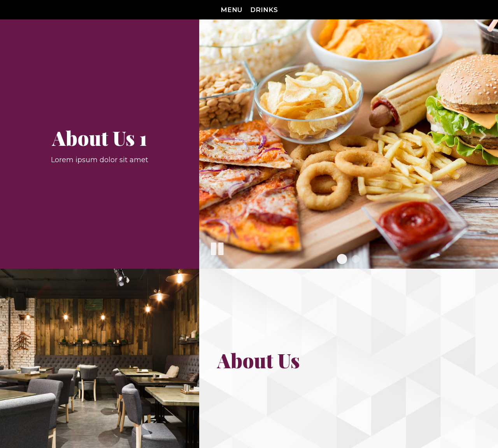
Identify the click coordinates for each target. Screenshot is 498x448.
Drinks (264, 10)
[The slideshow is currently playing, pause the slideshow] (217, 247)
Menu (231, 10)
